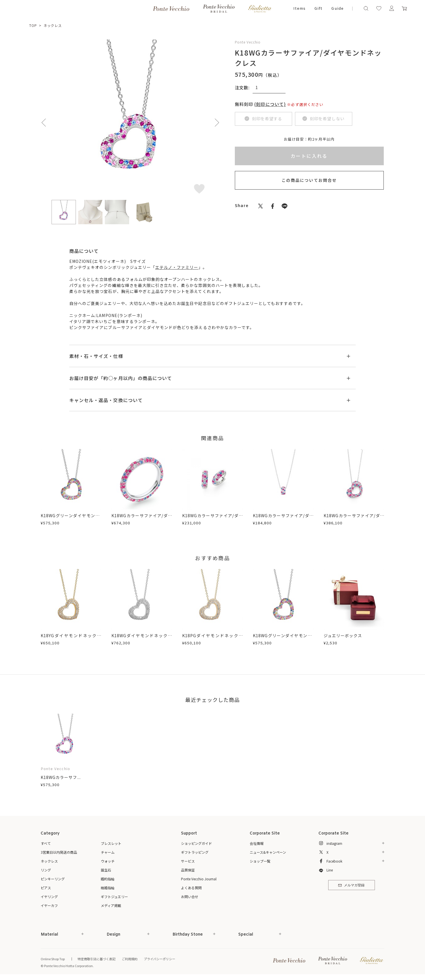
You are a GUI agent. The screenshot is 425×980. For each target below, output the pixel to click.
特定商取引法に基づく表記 (97, 959)
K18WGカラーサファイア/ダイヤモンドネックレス (283, 518)
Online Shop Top (53, 959)
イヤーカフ (49, 905)
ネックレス (53, 25)
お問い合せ (190, 897)
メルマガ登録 (351, 885)
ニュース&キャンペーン (268, 852)
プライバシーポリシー (160, 959)
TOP (33, 25)
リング (46, 870)
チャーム (108, 852)
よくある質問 (191, 888)
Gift (318, 9)
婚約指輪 (108, 879)
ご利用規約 (130, 959)
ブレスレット (111, 843)
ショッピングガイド (196, 843)
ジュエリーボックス (343, 635)
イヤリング (49, 897)
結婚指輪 (108, 888)
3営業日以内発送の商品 (59, 852)
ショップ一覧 (260, 861)
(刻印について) (270, 104)
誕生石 (106, 870)
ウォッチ (108, 861)
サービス (188, 861)
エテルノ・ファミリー (177, 267)
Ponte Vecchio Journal (199, 879)
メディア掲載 (111, 905)
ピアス (46, 888)
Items (299, 9)
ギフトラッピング (195, 852)
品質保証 (188, 870)
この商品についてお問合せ (309, 180)
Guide (337, 9)
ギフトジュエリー (114, 897)
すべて (46, 843)
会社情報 (257, 843)
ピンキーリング (53, 879)
